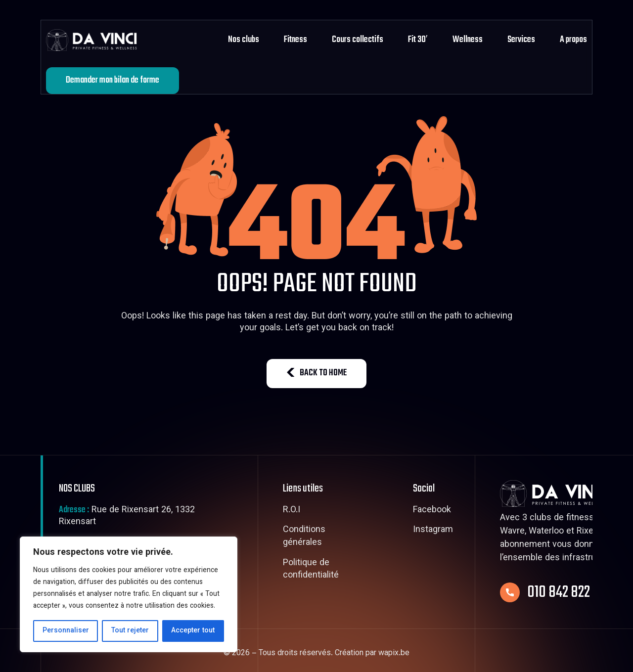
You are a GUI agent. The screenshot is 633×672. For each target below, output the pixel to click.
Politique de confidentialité (311, 570)
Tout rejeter (130, 631)
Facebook (432, 511)
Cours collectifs (358, 40)
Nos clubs (244, 40)
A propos (573, 40)
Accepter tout (193, 631)
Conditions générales (304, 537)
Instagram (433, 531)
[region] (129, 594)
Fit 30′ (418, 40)
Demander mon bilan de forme (113, 80)
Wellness (468, 40)
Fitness (295, 40)
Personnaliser (66, 631)
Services (521, 40)
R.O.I (292, 511)
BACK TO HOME (316, 373)
